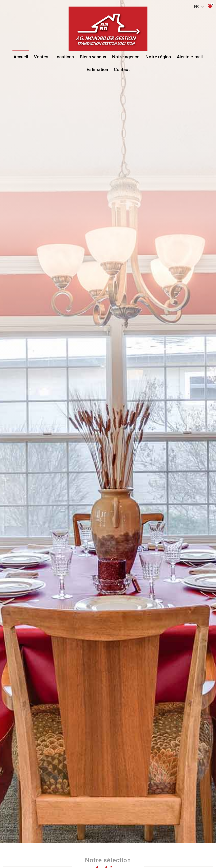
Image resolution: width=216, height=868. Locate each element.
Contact (122, 70)
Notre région (158, 57)
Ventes (41, 57)
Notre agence (126, 57)
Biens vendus (93, 57)
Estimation (97, 70)
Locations (64, 57)
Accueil (21, 57)
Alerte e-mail (190, 57)
